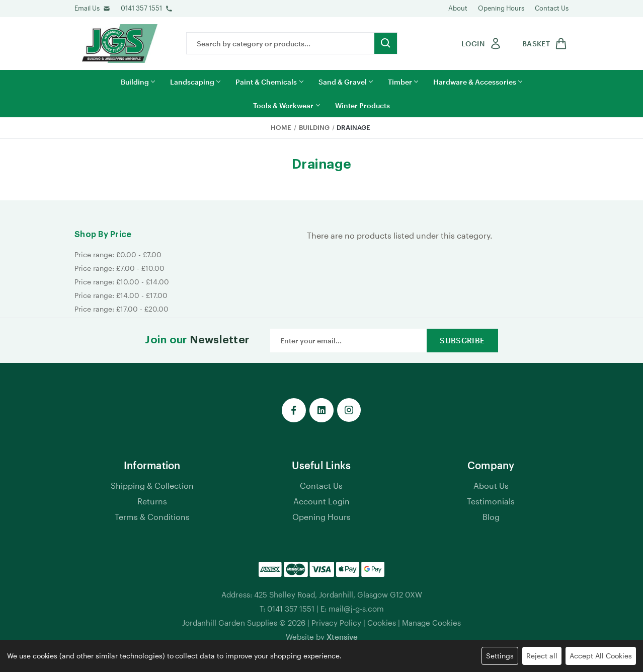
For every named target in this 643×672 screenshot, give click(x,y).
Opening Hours (501, 8)
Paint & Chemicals (269, 82)
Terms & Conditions (152, 517)
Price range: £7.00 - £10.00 (119, 268)
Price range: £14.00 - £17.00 (121, 295)
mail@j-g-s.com (356, 609)
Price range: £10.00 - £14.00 (122, 282)
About (458, 8)
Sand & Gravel (346, 82)
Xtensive (342, 637)
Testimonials (491, 501)
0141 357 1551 (141, 8)
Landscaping (195, 82)
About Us (491, 486)
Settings (500, 656)
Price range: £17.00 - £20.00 (122, 309)
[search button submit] (386, 43)
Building (138, 82)
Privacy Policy (336, 623)
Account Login (322, 501)
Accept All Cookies (601, 656)
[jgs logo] (120, 44)
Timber (403, 82)
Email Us (87, 8)
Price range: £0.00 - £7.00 (118, 254)
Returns (152, 501)
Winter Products (363, 105)
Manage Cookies (431, 623)
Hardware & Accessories (478, 82)
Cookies (382, 623)
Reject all (542, 656)
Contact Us (552, 8)
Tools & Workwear (286, 105)
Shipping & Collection (152, 486)
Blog (491, 517)
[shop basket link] (543, 44)
